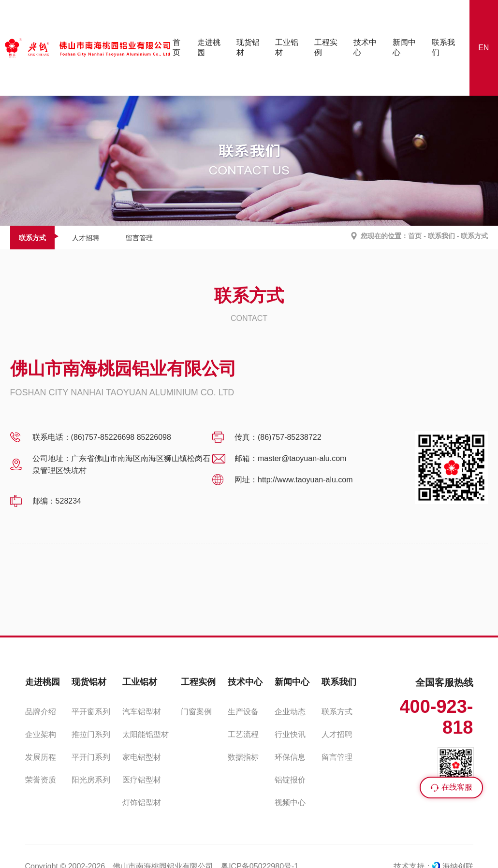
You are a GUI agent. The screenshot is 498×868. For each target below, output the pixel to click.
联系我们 (441, 236)
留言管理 (139, 238)
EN (483, 48)
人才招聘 (86, 238)
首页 (415, 236)
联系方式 (32, 238)
